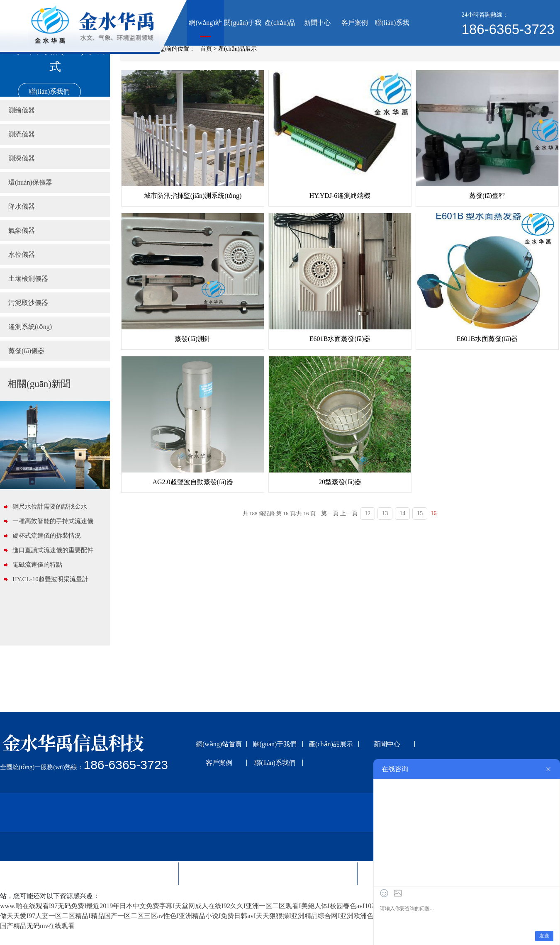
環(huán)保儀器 (30, 182)
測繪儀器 (22, 110)
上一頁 (349, 513)
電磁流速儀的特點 (37, 565)
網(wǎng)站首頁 (205, 32)
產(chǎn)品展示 (280, 32)
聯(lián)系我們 (392, 32)
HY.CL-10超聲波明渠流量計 (50, 579)
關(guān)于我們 (243, 32)
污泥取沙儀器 (28, 303)
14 (402, 513)
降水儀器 (22, 206)
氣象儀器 (22, 230)
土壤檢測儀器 (28, 279)
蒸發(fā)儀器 (26, 351)
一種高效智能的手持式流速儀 (53, 521)
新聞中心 (317, 23)
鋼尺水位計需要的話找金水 (50, 507)
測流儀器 (22, 134)
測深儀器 (22, 158)
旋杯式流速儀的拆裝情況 (47, 536)
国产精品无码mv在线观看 (37, 926)
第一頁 (330, 513)
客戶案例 (355, 23)
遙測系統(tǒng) (30, 327)
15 (420, 513)
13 (385, 513)
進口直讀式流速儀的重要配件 (53, 550)
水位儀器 (22, 255)
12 (368, 513)
